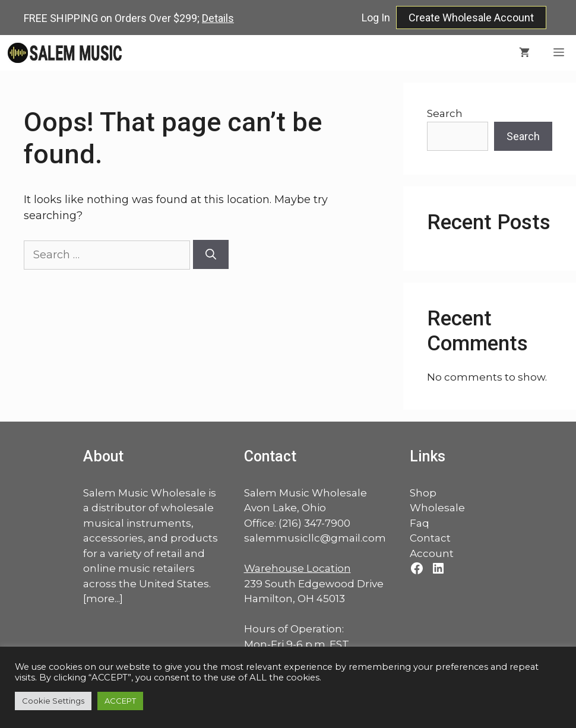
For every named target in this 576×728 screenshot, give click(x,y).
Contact (430, 538)
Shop (423, 493)
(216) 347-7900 (314, 523)
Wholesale (437, 508)
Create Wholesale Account (471, 18)
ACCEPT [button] (120, 701)
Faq (420, 523)
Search (445, 113)
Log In (376, 18)
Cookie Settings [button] (53, 701)
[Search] (211, 254)
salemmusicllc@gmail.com (315, 538)
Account (432, 553)
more (100, 599)
